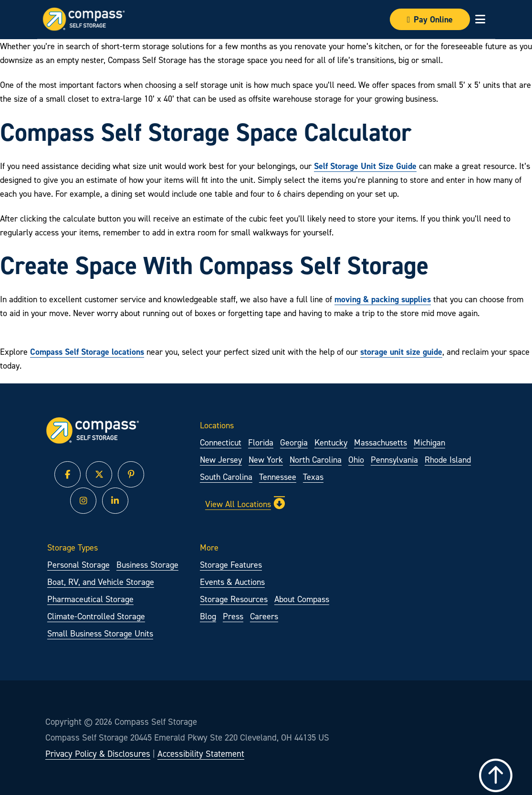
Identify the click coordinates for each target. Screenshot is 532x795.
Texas (313, 477)
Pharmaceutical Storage (90, 599)
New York (266, 460)
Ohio (356, 460)
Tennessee (278, 477)
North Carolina (316, 460)
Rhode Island (448, 460)
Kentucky (331, 442)
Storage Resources (234, 599)
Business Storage (147, 565)
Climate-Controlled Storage (96, 616)
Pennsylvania (394, 460)
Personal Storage (78, 565)
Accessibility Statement (201, 754)
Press (233, 616)
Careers (264, 616)
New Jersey (221, 460)
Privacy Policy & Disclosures (98, 754)
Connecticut (221, 442)
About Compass (302, 599)
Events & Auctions (232, 582)
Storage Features (231, 565)
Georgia (294, 442)
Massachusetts (381, 442)
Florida (261, 442)
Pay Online (430, 19)
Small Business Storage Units (100, 633)
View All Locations (245, 503)
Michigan (429, 442)
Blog (208, 616)
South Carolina (226, 477)
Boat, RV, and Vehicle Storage (101, 582)
